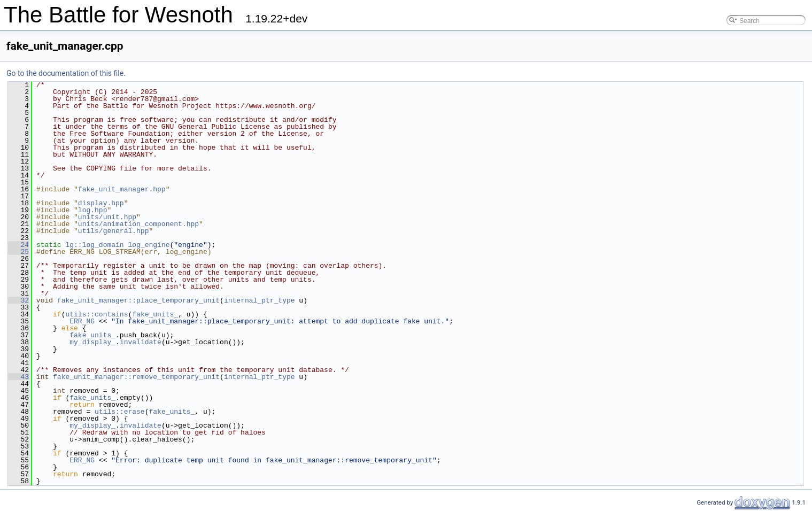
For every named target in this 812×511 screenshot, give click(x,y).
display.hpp (101, 203)
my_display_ (92, 342)
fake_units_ (155, 314)
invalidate (141, 342)
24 (18, 245)
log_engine (149, 245)
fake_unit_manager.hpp (122, 189)
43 (18, 377)
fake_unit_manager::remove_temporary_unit (136, 377)
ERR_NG (82, 321)
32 (18, 300)
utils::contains (96, 314)
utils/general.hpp (114, 231)
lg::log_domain (94, 245)
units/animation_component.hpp (138, 224)
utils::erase (120, 412)
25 (18, 252)
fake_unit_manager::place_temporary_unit (138, 300)
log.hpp (93, 210)
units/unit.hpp (107, 217)
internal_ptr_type (260, 300)
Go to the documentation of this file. (66, 73)
